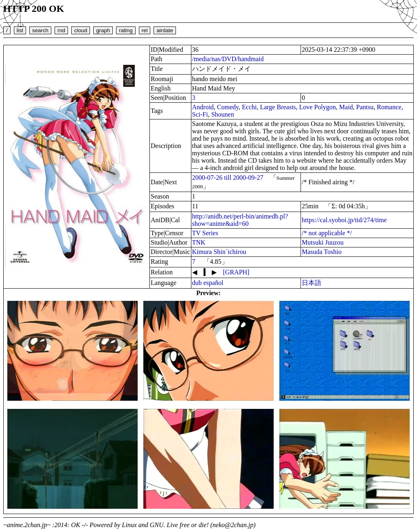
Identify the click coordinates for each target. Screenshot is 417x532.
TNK (199, 242)
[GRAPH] (236, 272)
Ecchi (249, 107)
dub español (208, 283)
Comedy (228, 107)
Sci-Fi (200, 114)
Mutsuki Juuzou (323, 242)
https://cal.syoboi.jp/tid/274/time (344, 220)
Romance (389, 107)
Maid (346, 107)
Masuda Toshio (322, 252)
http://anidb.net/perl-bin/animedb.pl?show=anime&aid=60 (240, 220)
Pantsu (365, 107)
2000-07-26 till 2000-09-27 (228, 178)
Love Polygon (318, 107)
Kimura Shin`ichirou (219, 252)
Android (203, 107)
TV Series (205, 233)
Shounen (223, 114)
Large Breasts (278, 107)
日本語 (312, 283)
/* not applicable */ (327, 233)
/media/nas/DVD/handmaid (228, 59)
